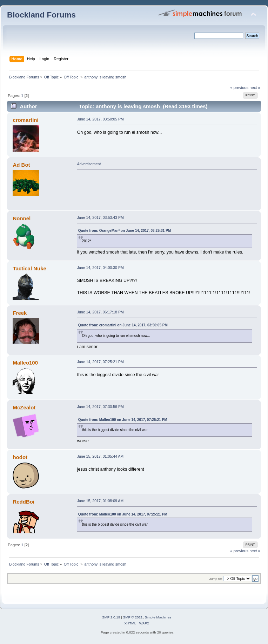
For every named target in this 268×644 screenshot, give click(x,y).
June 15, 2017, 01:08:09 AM (100, 501)
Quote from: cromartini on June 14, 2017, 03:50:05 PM (123, 325)
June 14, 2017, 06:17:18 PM (100, 312)
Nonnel (22, 218)
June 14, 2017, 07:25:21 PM (100, 362)
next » (255, 88)
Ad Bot (21, 165)
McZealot (24, 407)
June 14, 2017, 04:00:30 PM (100, 268)
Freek (20, 313)
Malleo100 (25, 363)
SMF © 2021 (133, 617)
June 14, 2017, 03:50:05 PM (100, 119)
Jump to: (216, 579)
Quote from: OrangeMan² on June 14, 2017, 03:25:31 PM (125, 231)
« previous (239, 88)
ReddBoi (24, 502)
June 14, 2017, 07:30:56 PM (100, 407)
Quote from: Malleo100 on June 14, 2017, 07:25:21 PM (123, 420)
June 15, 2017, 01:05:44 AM (100, 456)
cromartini (25, 120)
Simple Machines (158, 617)
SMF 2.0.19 (111, 617)
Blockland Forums (41, 15)
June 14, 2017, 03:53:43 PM (100, 217)
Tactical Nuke (29, 268)
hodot (20, 457)
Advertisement (89, 164)
